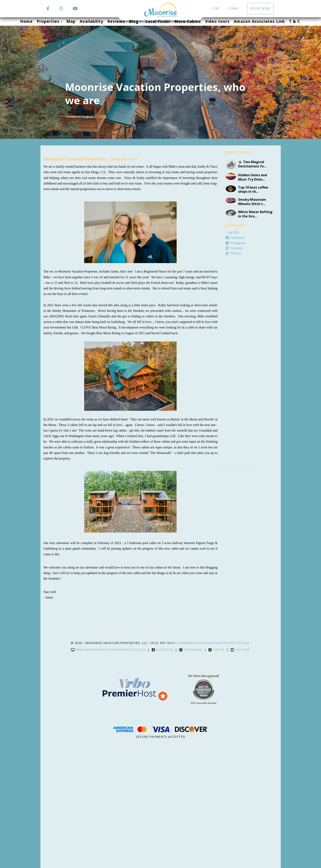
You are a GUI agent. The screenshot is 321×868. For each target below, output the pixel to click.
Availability (91, 21)
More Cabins (188, 21)
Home (26, 21)
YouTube (240, 650)
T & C (295, 21)
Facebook (235, 238)
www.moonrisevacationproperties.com (108, 650)
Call (215, 8)
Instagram (236, 243)
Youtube (234, 248)
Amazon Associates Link (259, 21)
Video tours (217, 21)
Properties (48, 21)
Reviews (116, 21)
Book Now (260, 8)
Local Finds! (158, 21)
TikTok (233, 253)
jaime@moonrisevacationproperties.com (214, 643)
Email (233, 8)
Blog (134, 21)
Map (71, 21)
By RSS (232, 232)
